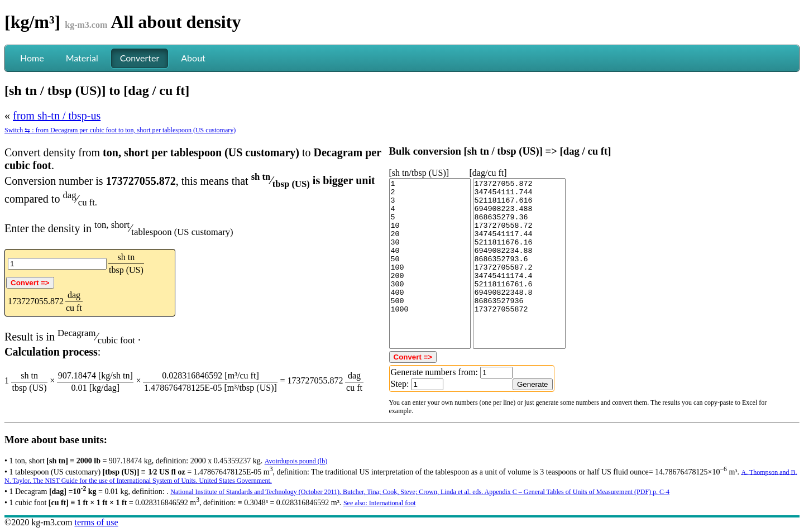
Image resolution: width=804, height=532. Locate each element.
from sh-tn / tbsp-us (57, 116)
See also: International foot (380, 503)
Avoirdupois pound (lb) (296, 461)
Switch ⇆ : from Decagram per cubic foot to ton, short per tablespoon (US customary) (120, 130)
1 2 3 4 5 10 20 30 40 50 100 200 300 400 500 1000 (430, 263)
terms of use (96, 522)
